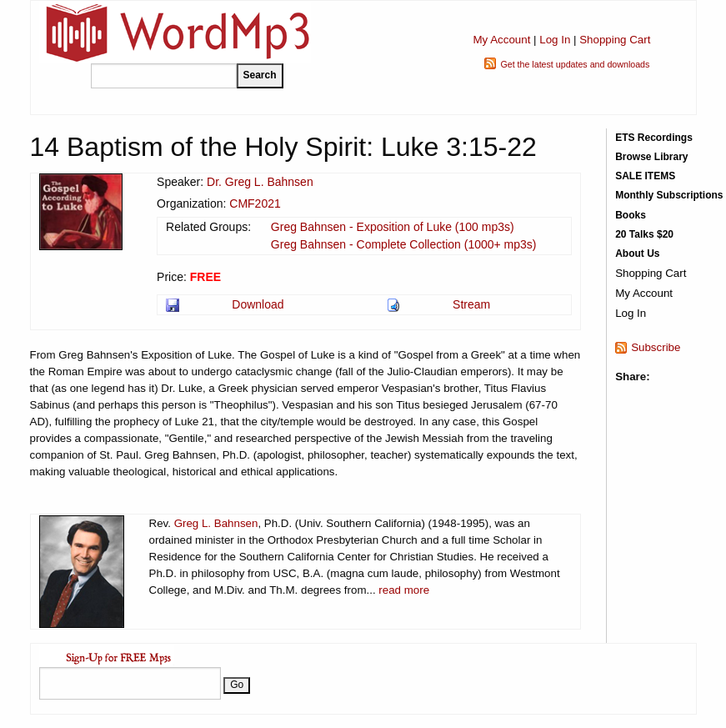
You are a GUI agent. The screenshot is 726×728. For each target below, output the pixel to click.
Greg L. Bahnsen (216, 523)
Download (258, 304)
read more (404, 590)
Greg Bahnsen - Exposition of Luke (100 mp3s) (393, 227)
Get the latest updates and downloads (575, 64)
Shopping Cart (615, 40)
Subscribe (656, 347)
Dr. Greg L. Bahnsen (260, 182)
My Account (501, 40)
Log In (555, 40)
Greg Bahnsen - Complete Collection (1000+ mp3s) (404, 244)
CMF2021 (255, 203)
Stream (471, 304)
